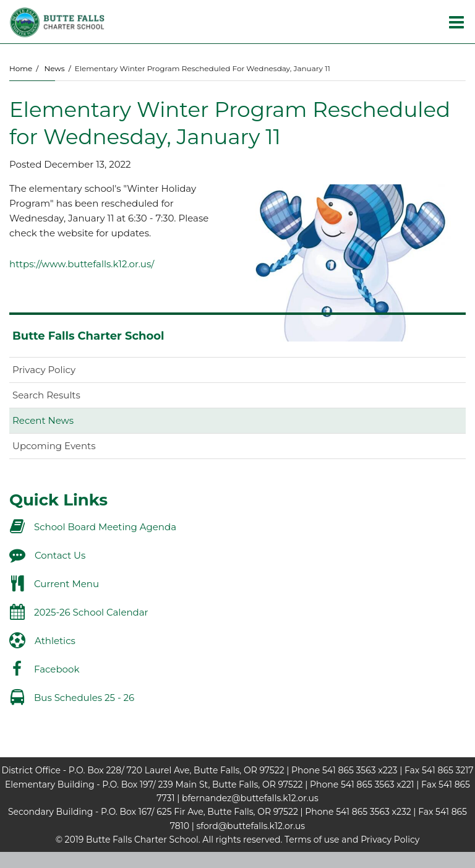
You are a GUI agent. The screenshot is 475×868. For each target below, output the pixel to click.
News (54, 68)
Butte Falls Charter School (88, 336)
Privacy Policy (44, 370)
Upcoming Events (54, 446)
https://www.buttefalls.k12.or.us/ (82, 264)
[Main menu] (456, 22)
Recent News (43, 420)
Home (21, 68)
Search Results (46, 395)
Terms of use (312, 840)
